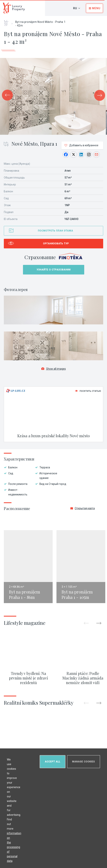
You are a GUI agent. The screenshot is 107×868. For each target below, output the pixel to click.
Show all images (54, 369)
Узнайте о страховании (54, 270)
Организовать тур (56, 244)
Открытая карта (83, 508)
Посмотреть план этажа (56, 231)
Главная (8, 22)
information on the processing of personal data (15, 846)
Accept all (52, 761)
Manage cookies (83, 761)
